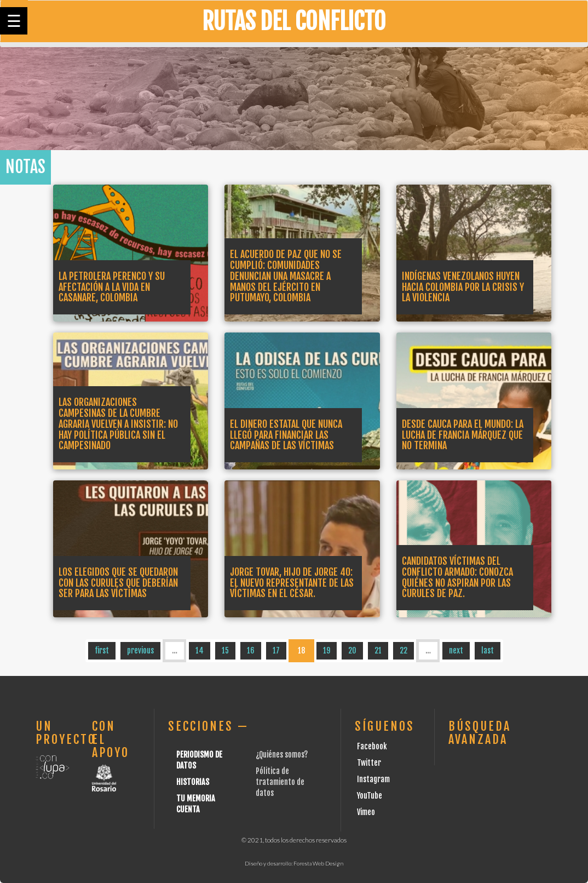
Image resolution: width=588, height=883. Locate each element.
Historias (193, 782)
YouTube (370, 796)
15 (225, 650)
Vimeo (366, 812)
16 (251, 650)
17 (276, 650)
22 (403, 650)
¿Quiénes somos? (282, 755)
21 (378, 650)
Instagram (373, 779)
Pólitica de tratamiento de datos (280, 782)
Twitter (369, 763)
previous (140, 650)
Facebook (372, 746)
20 (352, 650)
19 (327, 650)
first (102, 650)
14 (200, 650)
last (488, 650)
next (456, 650)
